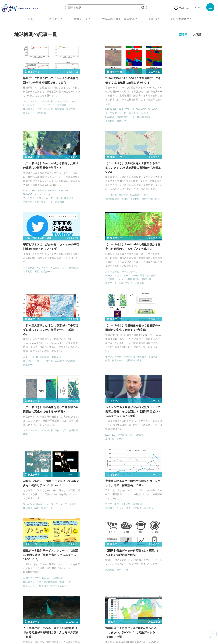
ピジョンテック (23, 106)
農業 (114, 279)
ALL (30, 19)
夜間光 (34, 199)
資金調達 (50, 353)
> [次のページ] (134, 544)
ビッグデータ (40, 106)
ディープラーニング (57, 102)
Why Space (96, 581)
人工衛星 (111, 187)
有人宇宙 (188, 352)
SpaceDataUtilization (90, 348)
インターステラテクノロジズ (172, 588)
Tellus (153, 19)
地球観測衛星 (118, 118)
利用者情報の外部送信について (129, 624)
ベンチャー (99, 187)
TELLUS (104, 110)
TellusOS (127, 110)
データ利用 (38, 102)
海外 (41, 353)
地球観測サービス (24, 110)
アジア (148, 348)
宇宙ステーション (154, 352)
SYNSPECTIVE (79, 588)
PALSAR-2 (85, 110)
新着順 (183, 35)
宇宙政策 (141, 588)
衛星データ (81, 19)
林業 (93, 352)
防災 (67, 199)
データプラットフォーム (157, 114)
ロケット (101, 588)
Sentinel (163, 106)
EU (23, 353)
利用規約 (78, 624)
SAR (95, 110)
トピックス (53, 19)
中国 (156, 348)
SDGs (154, 106)
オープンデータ (23, 102)
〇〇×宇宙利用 (180, 19)
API (146, 106)
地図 (185, 267)
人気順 (197, 35)
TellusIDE (115, 110)
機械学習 (51, 110)
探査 (167, 352)
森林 (158, 117)
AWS (29, 426)
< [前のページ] (88, 544)
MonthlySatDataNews (124, 581)
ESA (17, 353)
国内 (120, 187)
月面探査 (176, 352)
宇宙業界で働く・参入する (118, 19)
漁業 (50, 519)
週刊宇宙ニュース (24, 357)
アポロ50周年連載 (89, 523)
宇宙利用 (40, 110)
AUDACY (19, 426)
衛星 (82, 279)
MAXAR (38, 426)
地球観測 (53, 106)
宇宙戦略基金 (121, 588)
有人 (82, 527)
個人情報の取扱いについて (98, 624)
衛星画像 (33, 113)
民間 (93, 190)
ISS (48, 588)
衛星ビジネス (165, 202)
